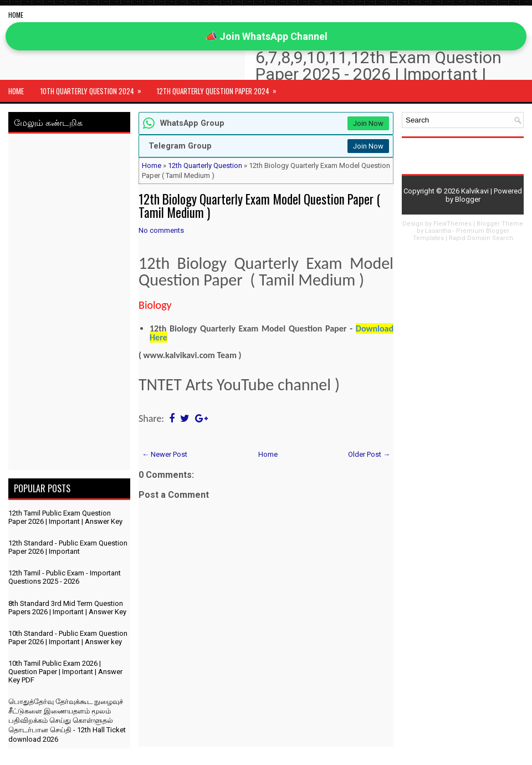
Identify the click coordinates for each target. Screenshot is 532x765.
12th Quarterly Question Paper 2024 (220, 88)
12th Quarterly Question (205, 165)
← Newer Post (165, 454)
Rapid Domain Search (481, 238)
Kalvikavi (475, 191)
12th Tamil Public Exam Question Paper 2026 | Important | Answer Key (65, 517)
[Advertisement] (69, 304)
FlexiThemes (452, 224)
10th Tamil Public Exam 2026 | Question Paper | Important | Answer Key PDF (65, 672)
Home (16, 15)
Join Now (368, 123)
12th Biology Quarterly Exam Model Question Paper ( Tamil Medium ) (259, 206)
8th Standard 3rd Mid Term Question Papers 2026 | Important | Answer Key (67, 608)
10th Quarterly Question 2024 (94, 88)
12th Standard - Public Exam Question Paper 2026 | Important (68, 547)
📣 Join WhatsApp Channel (266, 36)
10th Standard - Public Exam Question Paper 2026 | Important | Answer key (68, 637)
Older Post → (369, 454)
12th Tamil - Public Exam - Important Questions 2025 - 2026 (65, 577)
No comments (161, 230)
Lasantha (438, 231)
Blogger (468, 199)
